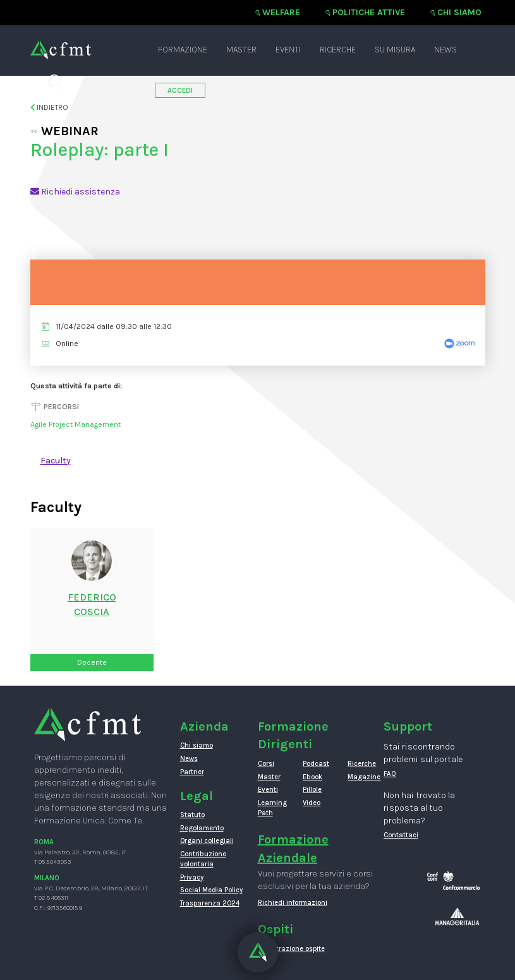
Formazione (183, 50)
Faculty (56, 461)
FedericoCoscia (92, 604)
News (445, 50)
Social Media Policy (211, 890)
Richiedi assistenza (75, 192)
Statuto (192, 815)
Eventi (288, 50)
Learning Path (271, 808)
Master (241, 50)
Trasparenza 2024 (210, 903)
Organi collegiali (207, 841)
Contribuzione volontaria (203, 859)
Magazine (360, 777)
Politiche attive (369, 12)
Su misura (395, 50)
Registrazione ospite (291, 949)
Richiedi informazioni (293, 903)
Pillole (312, 790)
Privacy (192, 877)
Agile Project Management (76, 424)
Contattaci (401, 835)
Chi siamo (459, 12)
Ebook (312, 777)
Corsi (266, 764)
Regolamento (202, 828)
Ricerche (338, 50)
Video (312, 803)
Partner (192, 772)
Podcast (316, 764)
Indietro (50, 107)
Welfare (281, 12)
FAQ (390, 774)
